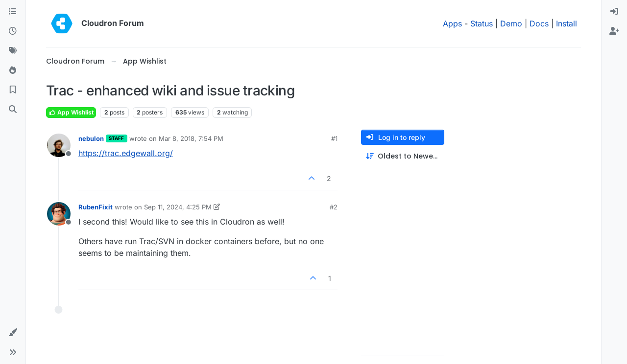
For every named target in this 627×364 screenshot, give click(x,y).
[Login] (614, 12)
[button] (13, 333)
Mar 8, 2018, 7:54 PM (191, 138)
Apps (452, 23)
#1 (334, 138)
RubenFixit (96, 207)
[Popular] (13, 70)
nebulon (91, 138)
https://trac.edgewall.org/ (126, 153)
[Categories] (13, 12)
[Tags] (13, 51)
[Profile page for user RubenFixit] (59, 214)
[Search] (13, 110)
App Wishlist (71, 112)
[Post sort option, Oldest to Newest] (403, 156)
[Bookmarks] (13, 90)
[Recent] (13, 31)
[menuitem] (614, 12)
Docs (539, 23)
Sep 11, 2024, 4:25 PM (178, 207)
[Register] (614, 31)
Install (567, 23)
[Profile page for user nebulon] (59, 145)
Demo (511, 23)
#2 (334, 207)
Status (482, 23)
